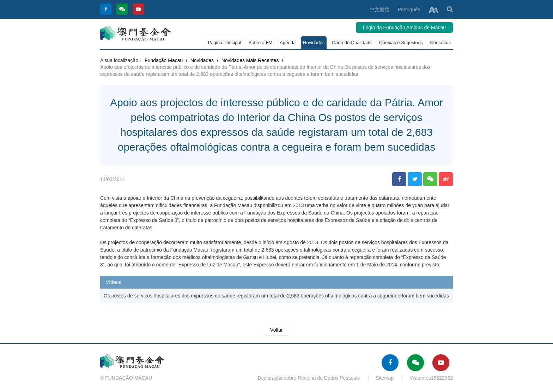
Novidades (314, 43)
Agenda (288, 43)
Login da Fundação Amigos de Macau (404, 28)
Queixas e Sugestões (401, 43)
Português (409, 10)
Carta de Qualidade (352, 43)
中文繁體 (379, 10)
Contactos (440, 43)
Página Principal (225, 43)
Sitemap (385, 378)
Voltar (276, 330)
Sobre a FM (260, 43)
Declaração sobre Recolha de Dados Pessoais (309, 378)
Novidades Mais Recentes (250, 60)
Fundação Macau (164, 60)
